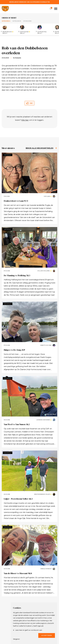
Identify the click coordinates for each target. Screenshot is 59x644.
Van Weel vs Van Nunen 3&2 (17, 424)
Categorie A (6, 21)
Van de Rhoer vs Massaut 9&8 (18, 573)
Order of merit (9, 18)
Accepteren (47, 635)
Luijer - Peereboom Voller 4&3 (18, 499)
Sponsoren (27, 21)
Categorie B (17, 21)
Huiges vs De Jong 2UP (14, 350)
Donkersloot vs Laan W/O (16, 201)
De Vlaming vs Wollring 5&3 (17, 275)
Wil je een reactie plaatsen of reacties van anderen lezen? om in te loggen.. (29, 118)
